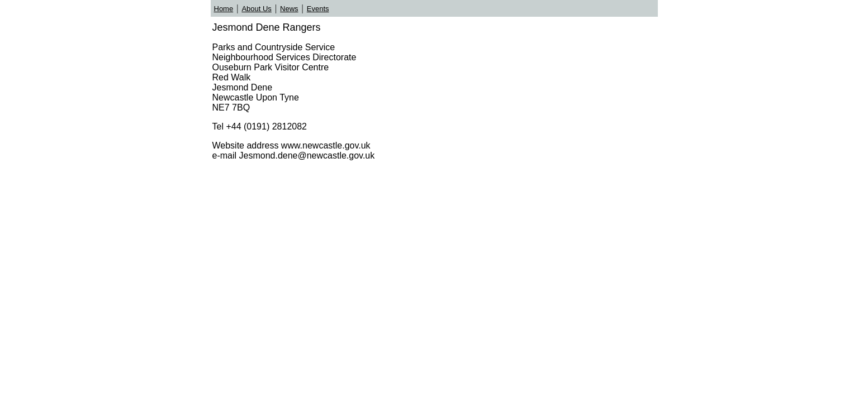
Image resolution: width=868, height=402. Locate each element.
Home (224, 9)
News (289, 9)
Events (318, 9)
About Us (256, 9)
